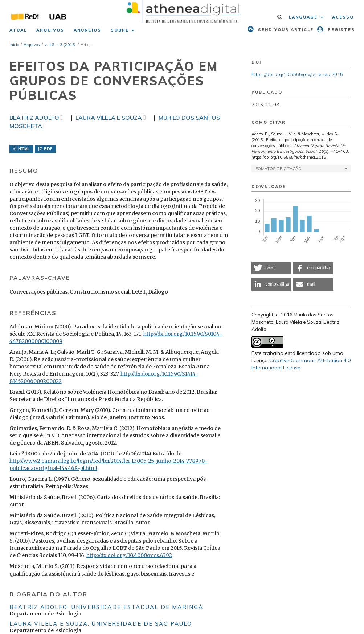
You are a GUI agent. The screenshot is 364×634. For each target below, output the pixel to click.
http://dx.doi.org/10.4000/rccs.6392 (129, 555)
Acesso (343, 17)
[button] (271, 268)
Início (14, 45)
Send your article (285, 30)
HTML (23, 149)
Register (340, 30)
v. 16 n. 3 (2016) (60, 45)
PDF (48, 149)
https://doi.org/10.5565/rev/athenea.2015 (297, 74)
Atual (18, 30)
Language (304, 17)
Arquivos (50, 30)
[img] (182, 11)
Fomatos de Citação (279, 169)
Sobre (121, 30)
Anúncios (87, 30)
